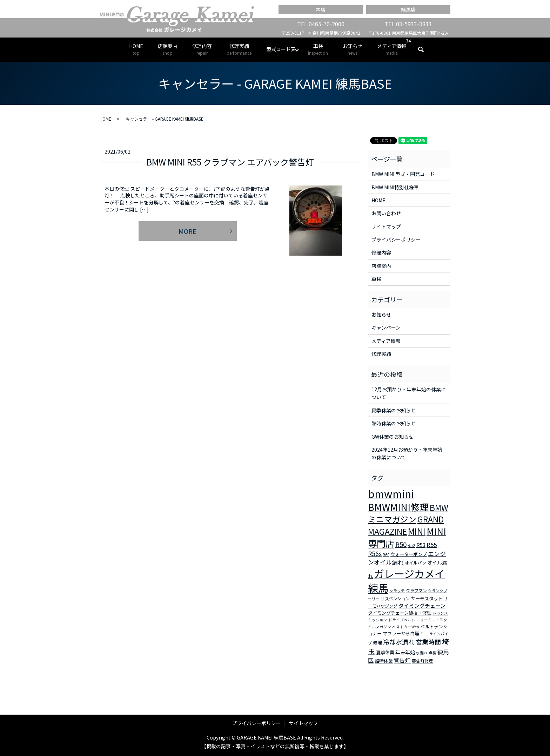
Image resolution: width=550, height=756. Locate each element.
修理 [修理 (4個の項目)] (377, 643)
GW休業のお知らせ (393, 437)
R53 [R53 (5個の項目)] (421, 545)
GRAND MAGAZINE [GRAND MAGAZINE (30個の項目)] (406, 525)
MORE (187, 231)
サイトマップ (386, 227)
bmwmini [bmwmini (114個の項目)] (391, 493)
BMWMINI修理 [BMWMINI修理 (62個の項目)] (398, 507)
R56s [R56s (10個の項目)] (375, 553)
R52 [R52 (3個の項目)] (411, 545)
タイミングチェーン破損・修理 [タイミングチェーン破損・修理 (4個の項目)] (400, 613)
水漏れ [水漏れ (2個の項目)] (422, 653)
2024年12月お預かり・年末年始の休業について (407, 453)
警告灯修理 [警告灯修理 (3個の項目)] (422, 661)
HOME (136, 49)
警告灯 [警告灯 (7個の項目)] (402, 660)
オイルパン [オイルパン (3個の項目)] (415, 563)
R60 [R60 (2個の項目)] (386, 555)
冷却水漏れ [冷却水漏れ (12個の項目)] (399, 642)
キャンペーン (386, 328)
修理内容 (202, 49)
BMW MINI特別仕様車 (395, 187)
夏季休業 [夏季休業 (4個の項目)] (385, 652)
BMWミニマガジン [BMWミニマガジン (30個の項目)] (408, 513)
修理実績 (239, 49)
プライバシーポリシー (396, 239)
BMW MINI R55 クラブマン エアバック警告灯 (230, 162)
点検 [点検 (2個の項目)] (432, 653)
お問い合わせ (386, 213)
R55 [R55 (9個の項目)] (432, 545)
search (425, 49)
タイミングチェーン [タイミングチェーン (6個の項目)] (422, 605)
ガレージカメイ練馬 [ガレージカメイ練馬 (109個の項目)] (406, 580)
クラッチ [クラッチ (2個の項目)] (397, 591)
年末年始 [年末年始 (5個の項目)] (405, 652)
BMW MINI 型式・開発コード (403, 174)
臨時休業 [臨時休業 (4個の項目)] (384, 661)
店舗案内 (168, 49)
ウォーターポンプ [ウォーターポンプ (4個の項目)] (409, 554)
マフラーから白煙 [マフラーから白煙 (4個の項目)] (401, 633)
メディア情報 (392, 49)
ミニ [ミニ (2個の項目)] (424, 634)
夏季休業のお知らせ (394, 410)
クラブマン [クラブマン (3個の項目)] (416, 590)
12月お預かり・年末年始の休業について (409, 393)
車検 (318, 49)
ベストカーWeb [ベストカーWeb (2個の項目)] (406, 627)
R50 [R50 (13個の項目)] (401, 544)
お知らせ (353, 49)
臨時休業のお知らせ (394, 423)
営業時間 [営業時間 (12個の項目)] (428, 642)
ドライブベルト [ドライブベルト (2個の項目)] (402, 620)
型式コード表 (281, 49)
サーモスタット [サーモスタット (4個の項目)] (427, 598)
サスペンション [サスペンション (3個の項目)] (395, 598)
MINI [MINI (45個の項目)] (417, 531)
